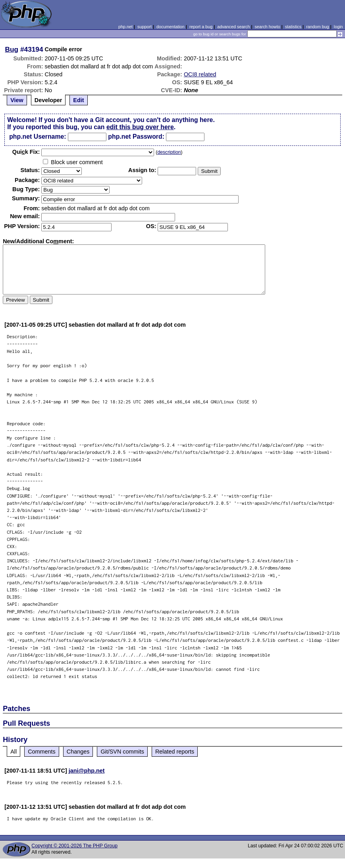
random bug (318, 27)
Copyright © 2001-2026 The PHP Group (74, 846)
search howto (267, 27)
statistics (293, 27)
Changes (78, 752)
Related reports (175, 752)
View (17, 100)
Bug (12, 49)
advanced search (233, 27)
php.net (125, 27)
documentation (171, 27)
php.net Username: (38, 137)
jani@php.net (87, 771)
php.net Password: (136, 137)
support (145, 27)
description (169, 152)
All (13, 752)
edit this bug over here (140, 127)
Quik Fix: (26, 152)
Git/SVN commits (122, 752)
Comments (42, 752)
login (338, 27)
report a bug (201, 27)
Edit (78, 100)
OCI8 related (200, 74)
